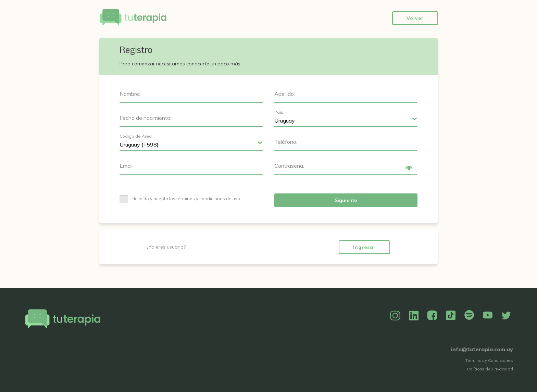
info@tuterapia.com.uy (482, 349)
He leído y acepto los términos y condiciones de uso (186, 199)
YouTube (488, 316)
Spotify (469, 316)
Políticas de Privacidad (490, 369)
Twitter (506, 316)
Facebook (432, 316)
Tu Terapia (133, 18)
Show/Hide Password (409, 168)
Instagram (395, 316)
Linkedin (414, 316)
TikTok (451, 316)
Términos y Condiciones (489, 360)
